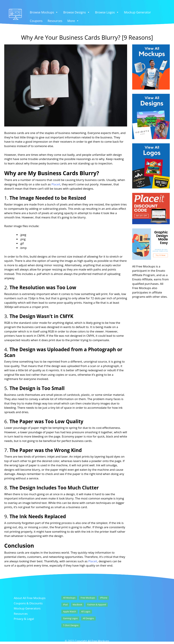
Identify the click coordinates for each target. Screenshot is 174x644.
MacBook (77, 605)
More (73, 21)
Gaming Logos (70, 618)
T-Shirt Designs (71, 625)
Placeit (56, 184)
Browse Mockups (44, 12)
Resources (55, 21)
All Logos (86, 611)
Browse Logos (107, 12)
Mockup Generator (137, 12)
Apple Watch (69, 611)
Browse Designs (77, 12)
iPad (65, 605)
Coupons (36, 21)
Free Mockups (88, 598)
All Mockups (69, 598)
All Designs (88, 618)
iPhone (104, 598)
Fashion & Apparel (97, 605)
